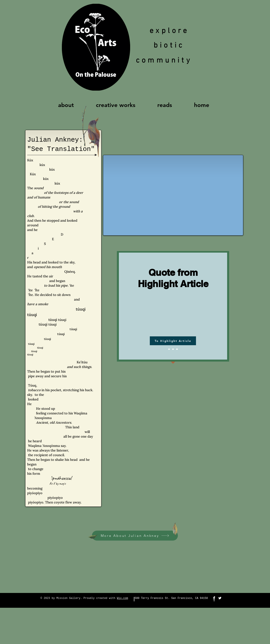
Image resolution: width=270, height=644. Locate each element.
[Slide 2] (173, 349)
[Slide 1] (169, 349)
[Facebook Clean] (214, 598)
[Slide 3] (177, 349)
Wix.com (122, 598)
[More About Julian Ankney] (135, 536)
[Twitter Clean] (220, 598)
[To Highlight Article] (173, 341)
